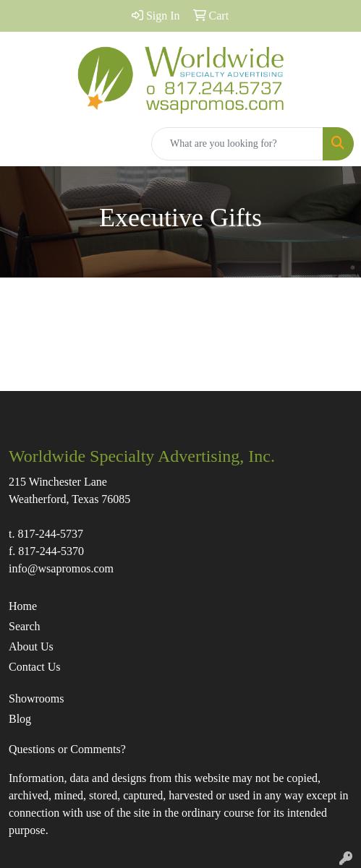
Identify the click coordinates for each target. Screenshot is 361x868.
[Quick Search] (237, 144)
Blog (20, 719)
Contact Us (35, 667)
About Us (31, 646)
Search (25, 626)
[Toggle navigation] (22, 144)
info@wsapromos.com (61, 568)
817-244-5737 (50, 534)
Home (23, 606)
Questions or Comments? (67, 749)
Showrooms (36, 699)
